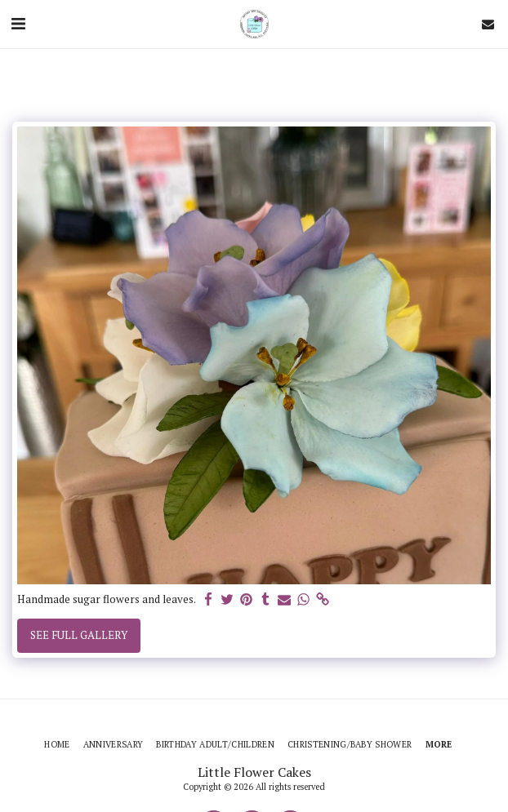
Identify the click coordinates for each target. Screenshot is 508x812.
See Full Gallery (79, 635)
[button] (18, 23)
